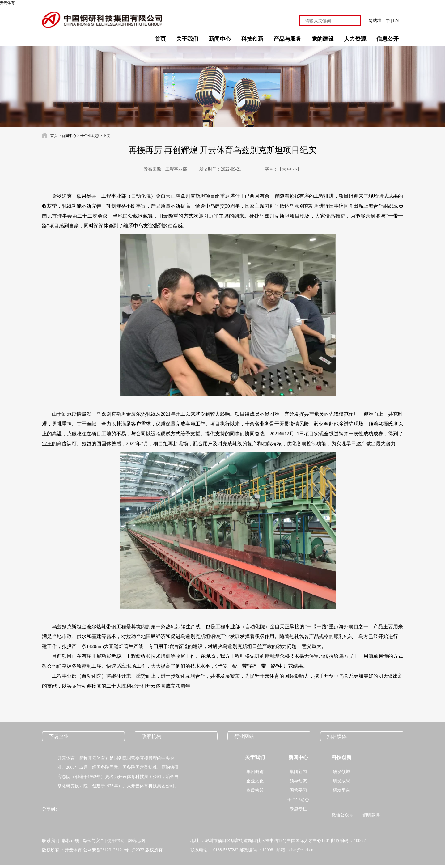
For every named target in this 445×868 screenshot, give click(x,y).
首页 (160, 39)
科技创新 (252, 39)
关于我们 (187, 39)
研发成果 (341, 781)
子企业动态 (90, 136)
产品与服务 (287, 39)
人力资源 (355, 39)
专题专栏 (298, 809)
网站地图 (136, 841)
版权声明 (71, 841)
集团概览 (255, 772)
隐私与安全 (93, 841)
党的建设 (323, 39)
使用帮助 (116, 841)
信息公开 (388, 39)
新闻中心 (220, 39)
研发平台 (341, 790)
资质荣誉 (255, 790)
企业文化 (255, 781)
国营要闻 (298, 790)
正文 (107, 136)
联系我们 (51, 841)
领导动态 (298, 781)
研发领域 (341, 772)
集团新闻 (298, 772)
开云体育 (7, 3)
